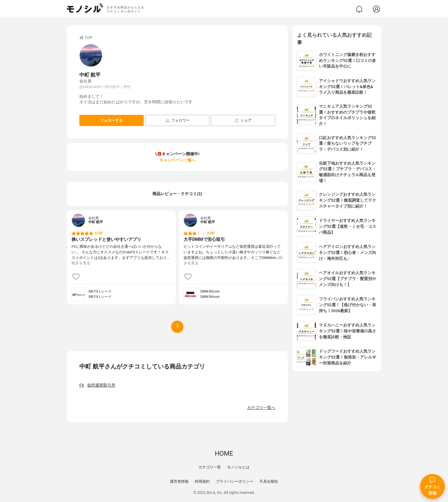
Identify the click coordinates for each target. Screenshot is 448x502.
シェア (243, 121)
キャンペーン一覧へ (177, 160)
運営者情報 (179, 481)
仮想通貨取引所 (101, 385)
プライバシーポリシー (235, 481)
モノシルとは (238, 467)
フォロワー (177, 121)
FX (82, 385)
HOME (224, 453)
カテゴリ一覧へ (261, 408)
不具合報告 (269, 481)
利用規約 (202, 481)
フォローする (111, 120)
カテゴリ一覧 (210, 467)
